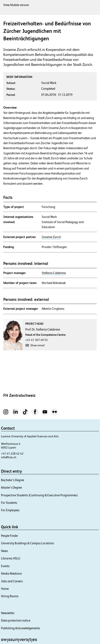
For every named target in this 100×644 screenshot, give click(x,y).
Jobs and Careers (12, 581)
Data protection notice (16, 620)
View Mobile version (16, 5)
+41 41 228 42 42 (12, 454)
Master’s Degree (11, 487)
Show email (37, 345)
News (4, 551)
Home (5, 589)
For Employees (10, 510)
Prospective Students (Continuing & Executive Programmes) (39, 495)
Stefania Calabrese (54, 273)
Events (5, 566)
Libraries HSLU (11, 558)
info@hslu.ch (9, 457)
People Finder (10, 536)
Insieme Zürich (51, 237)
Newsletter (8, 613)
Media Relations (11, 573)
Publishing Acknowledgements (21, 628)
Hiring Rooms (10, 596)
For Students (9, 503)
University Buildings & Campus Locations (27, 543)
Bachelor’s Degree (13, 480)
